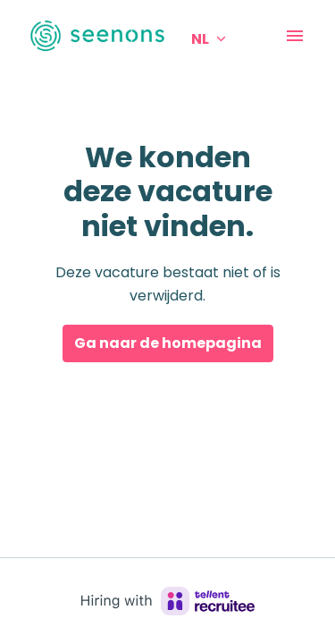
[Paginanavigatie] (295, 36)
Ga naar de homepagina (168, 343)
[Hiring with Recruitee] (168, 601)
